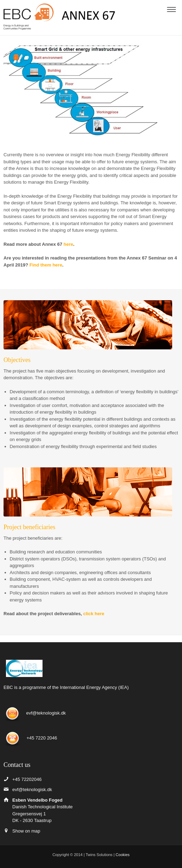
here (68, 244)
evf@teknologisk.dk (46, 713)
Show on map (26, 831)
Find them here (46, 265)
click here (95, 614)
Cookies (123, 855)
